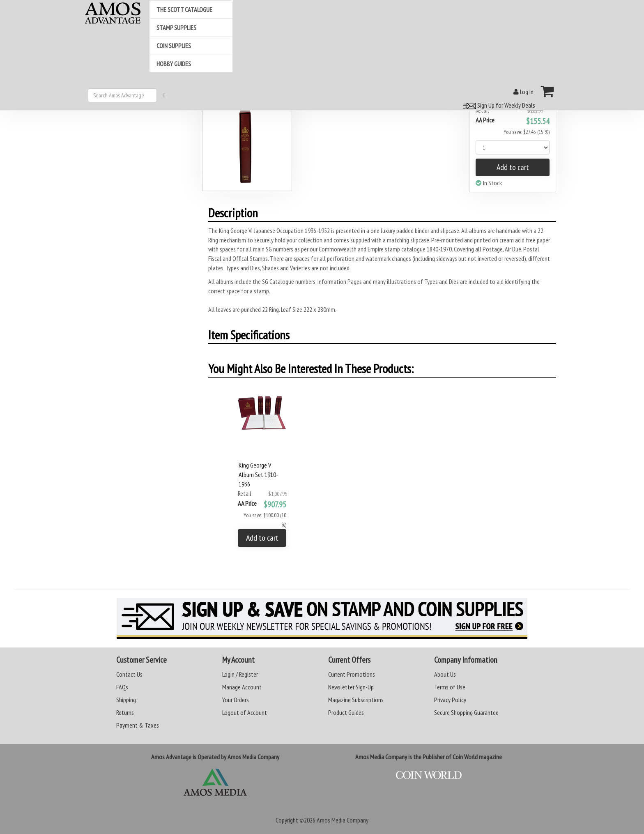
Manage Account (242, 687)
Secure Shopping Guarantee (466, 712)
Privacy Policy (450, 700)
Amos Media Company (343, 820)
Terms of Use (450, 687)
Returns (125, 712)
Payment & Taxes (138, 725)
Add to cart (513, 167)
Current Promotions (352, 674)
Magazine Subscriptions (356, 700)
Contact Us (129, 674)
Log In (523, 92)
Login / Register (240, 674)
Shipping (126, 700)
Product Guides (346, 712)
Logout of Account (245, 712)
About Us (445, 674)
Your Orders (236, 700)
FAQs (122, 687)
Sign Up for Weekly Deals (498, 105)
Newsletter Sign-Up (351, 687)
